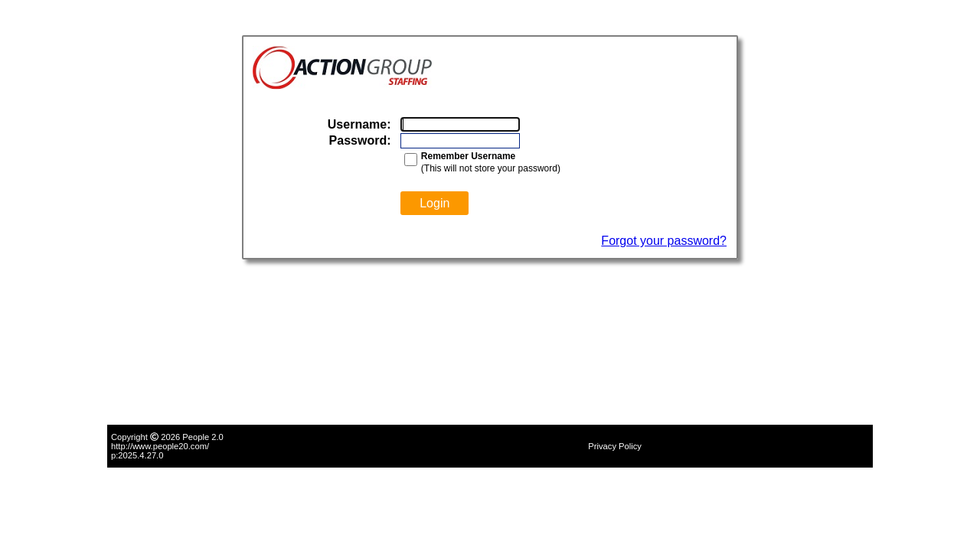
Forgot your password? (664, 241)
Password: (360, 140)
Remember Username (468, 156)
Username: (359, 124)
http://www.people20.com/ (160, 446)
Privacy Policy (615, 446)
